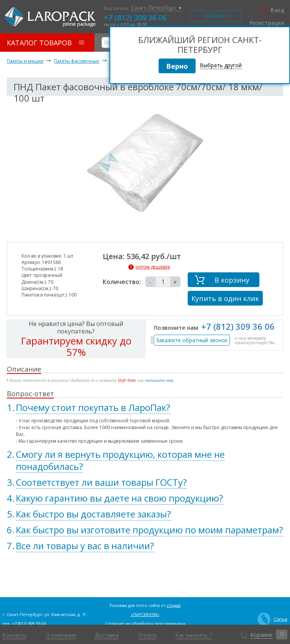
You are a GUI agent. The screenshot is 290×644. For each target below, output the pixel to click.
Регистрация (267, 23)
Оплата (147, 635)
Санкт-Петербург (156, 8)
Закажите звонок (215, 17)
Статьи (272, 619)
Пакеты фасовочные (77, 61)
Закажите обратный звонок (192, 340)
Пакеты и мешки (25, 61)
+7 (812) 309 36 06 (135, 18)
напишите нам (159, 380)
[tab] (145, 408)
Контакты (15, 635)
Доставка (107, 635)
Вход (273, 10)
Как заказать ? (194, 635)
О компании (61, 635)
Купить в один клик (225, 298)
